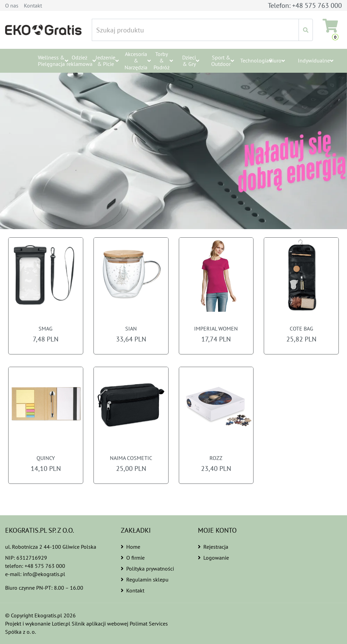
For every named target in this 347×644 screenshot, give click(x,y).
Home (130, 547)
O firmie (133, 558)
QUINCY (46, 458)
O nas (12, 5)
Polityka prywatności (148, 569)
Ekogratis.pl (48, 615)
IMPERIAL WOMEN (216, 329)
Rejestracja (213, 547)
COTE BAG (301, 329)
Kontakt (33, 5)
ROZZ (216, 458)
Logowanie (213, 558)
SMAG (46, 329)
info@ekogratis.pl (44, 574)
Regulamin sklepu (144, 579)
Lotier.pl (62, 624)
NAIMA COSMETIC (131, 458)
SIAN (131, 329)
